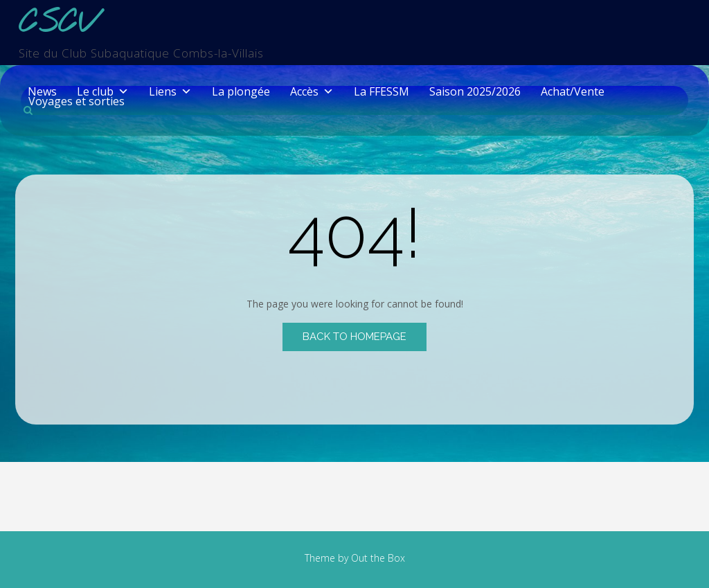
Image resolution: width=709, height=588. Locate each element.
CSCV (57, 24)
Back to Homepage (354, 337)
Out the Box (378, 558)
